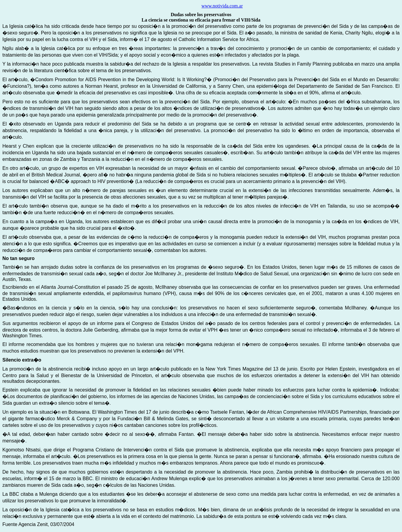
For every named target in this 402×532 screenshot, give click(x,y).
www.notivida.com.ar (222, 6)
